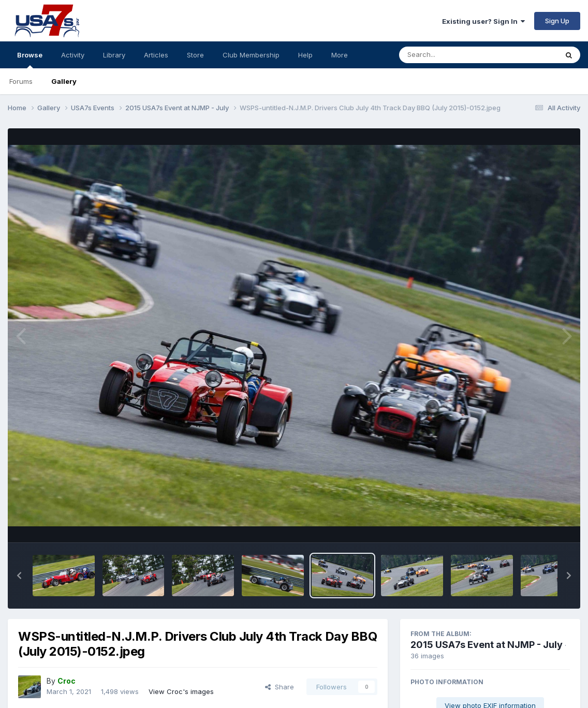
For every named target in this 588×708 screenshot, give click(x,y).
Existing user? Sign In (483, 21)
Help (305, 55)
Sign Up (557, 21)
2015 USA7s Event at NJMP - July (487, 645)
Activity (73, 55)
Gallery (64, 81)
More (340, 55)
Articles (156, 55)
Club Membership (251, 55)
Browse (30, 60)
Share (280, 687)
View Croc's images (181, 691)
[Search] (450, 55)
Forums (21, 81)
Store (195, 55)
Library (114, 55)
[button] (19, 576)
